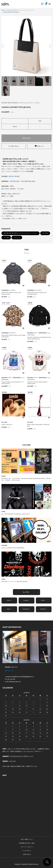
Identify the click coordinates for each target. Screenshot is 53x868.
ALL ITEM (45, 233)
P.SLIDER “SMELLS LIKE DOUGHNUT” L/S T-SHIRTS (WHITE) (13, 383)
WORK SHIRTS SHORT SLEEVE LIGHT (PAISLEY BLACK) (11, 293)
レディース (17, 237)
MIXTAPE (36, 201)
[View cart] (46, 4)
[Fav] (42, 4)
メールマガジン (27, 851)
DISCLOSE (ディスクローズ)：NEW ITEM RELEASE (14, 582)
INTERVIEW (26, 609)
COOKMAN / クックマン (9, 290)
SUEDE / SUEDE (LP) (7, 425)
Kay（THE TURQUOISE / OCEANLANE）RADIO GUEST (15, 514)
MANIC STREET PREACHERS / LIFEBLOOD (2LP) (38, 425)
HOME (3, 10)
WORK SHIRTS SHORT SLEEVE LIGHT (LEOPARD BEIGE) (37, 293)
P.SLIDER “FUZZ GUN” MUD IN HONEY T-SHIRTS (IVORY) (38, 383)
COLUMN (4, 545)
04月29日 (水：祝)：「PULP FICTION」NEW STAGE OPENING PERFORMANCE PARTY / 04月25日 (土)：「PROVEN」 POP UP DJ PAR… (26, 479)
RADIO (9, 609)
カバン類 (6, 237)
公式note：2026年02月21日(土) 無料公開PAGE (13, 548)
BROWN (11, 176)
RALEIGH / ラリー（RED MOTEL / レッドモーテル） (39, 334)
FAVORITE (44, 609)
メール (23, 164)
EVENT (4, 476)
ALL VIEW (31, 592)
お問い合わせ (14, 146)
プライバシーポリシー (27, 847)
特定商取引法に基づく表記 (27, 843)
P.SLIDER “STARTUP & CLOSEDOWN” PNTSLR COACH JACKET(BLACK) (39, 338)
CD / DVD (4, 422)
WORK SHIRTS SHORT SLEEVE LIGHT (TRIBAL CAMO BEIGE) (14, 336)
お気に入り (39, 146)
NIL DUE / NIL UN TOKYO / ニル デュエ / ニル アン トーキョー (20, 10)
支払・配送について (27, 839)
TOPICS (9, 600)
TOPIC (3, 512)
